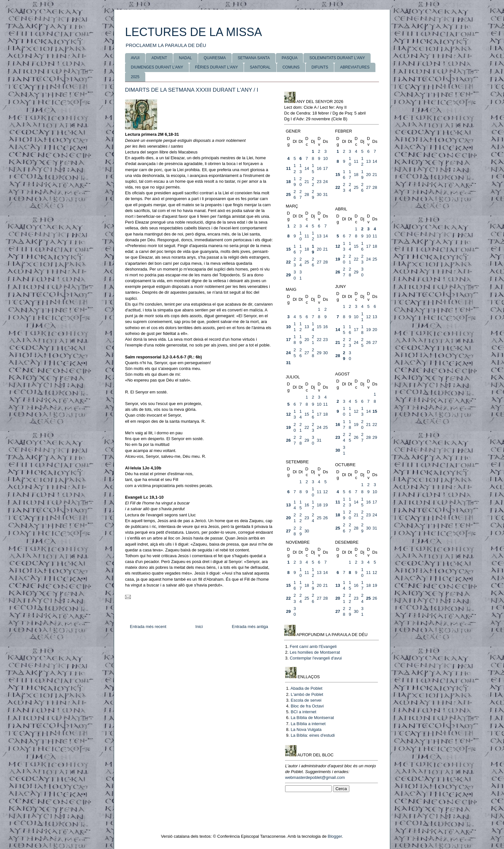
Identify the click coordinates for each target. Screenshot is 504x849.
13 (368, 161)
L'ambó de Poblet (307, 694)
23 (319, 182)
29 (288, 275)
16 (319, 168)
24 (325, 182)
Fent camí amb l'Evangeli (313, 646)
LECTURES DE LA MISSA (194, 32)
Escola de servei (306, 700)
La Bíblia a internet (308, 724)
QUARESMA (215, 58)
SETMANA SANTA (254, 58)
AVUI (135, 58)
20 (368, 175)
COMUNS (291, 67)
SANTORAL (260, 67)
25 (288, 194)
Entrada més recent (148, 627)
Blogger (335, 836)
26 (338, 272)
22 (338, 187)
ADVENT (159, 58)
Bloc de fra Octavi (307, 706)
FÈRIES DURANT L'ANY (216, 67)
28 (307, 194)
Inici (199, 627)
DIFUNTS (320, 67)
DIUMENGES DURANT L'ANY (157, 67)
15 (338, 175)
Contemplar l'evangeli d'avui (316, 658)
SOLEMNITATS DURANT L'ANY (337, 58)
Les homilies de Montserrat (315, 652)
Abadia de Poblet (306, 688)
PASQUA (289, 58)
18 (288, 182)
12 (338, 246)
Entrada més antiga (250, 627)
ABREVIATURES (355, 67)
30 (319, 194)
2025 (135, 77)
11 (288, 168)
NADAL (185, 58)
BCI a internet (303, 712)
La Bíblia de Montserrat (312, 718)
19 (338, 259)
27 (368, 187)
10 (325, 158)
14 (307, 168)
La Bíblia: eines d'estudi (313, 735)
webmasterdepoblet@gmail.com (315, 777)
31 (325, 194)
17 (325, 168)
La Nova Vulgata (306, 729)
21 (307, 182)
